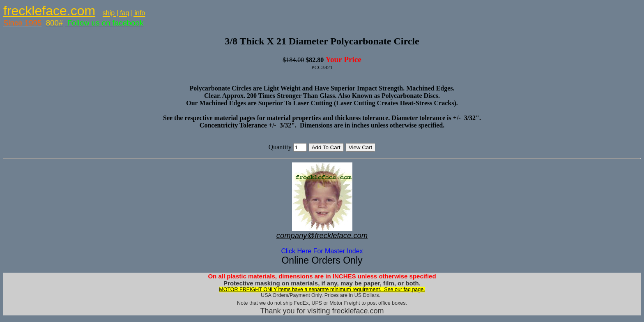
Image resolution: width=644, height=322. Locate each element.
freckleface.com (49, 11)
